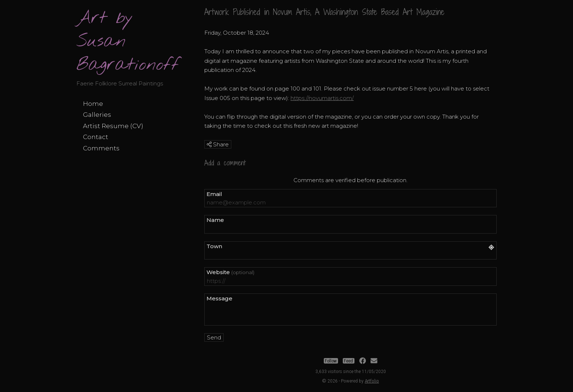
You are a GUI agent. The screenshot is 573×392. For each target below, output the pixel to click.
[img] (209, 144)
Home (93, 104)
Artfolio (372, 381)
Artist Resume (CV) (113, 126)
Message (219, 298)
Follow (331, 361)
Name (215, 220)
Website (230, 272)
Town (214, 246)
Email (214, 194)
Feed (348, 361)
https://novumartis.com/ (322, 98)
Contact (96, 137)
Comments (101, 148)
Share (218, 144)
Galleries (97, 115)
